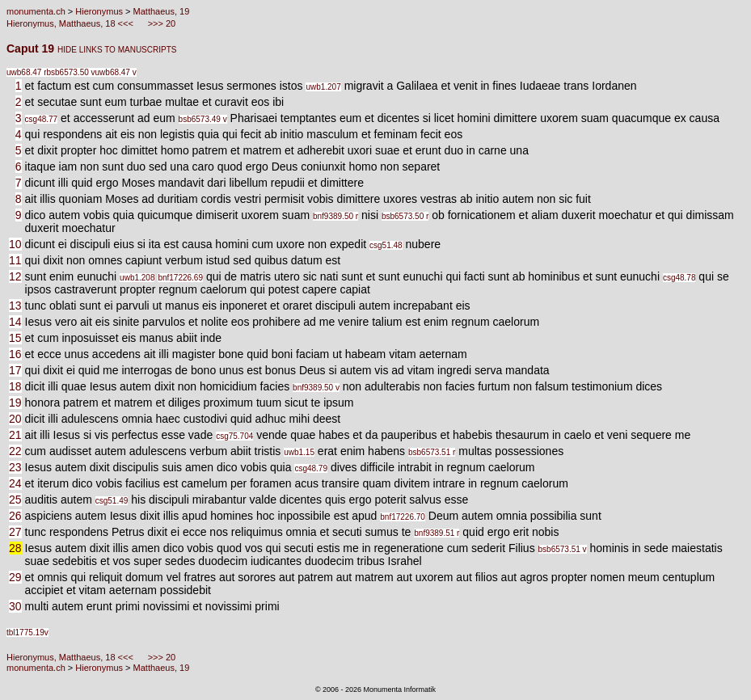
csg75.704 (234, 436)
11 (15, 260)
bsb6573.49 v (203, 119)
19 (15, 403)
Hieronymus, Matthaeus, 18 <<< (71, 23)
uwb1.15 (299, 452)
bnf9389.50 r (335, 216)
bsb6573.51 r (432, 452)
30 (15, 606)
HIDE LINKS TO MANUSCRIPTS (117, 50)
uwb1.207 (323, 87)
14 (15, 322)
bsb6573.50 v (70, 72)
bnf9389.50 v (316, 388)
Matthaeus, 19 (162, 11)
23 (15, 467)
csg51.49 (112, 501)
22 (15, 451)
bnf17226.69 (180, 278)
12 (15, 276)
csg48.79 (311, 468)
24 (15, 483)
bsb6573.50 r (405, 216)
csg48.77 (42, 119)
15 (15, 338)
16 (15, 354)
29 (15, 577)
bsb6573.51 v (563, 549)
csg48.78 (679, 278)
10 (15, 244)
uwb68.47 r (26, 72)
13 (15, 306)
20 (15, 419)
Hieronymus (99, 11)
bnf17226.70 (403, 517)
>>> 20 (161, 23)
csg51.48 (386, 245)
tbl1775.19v (27, 633)
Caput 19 (32, 48)
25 (15, 500)
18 (15, 386)
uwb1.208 (137, 278)
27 (15, 532)
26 (15, 516)
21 (15, 435)
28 (15, 548)
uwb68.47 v (116, 72)
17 (15, 370)
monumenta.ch (36, 11)
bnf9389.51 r (437, 533)
